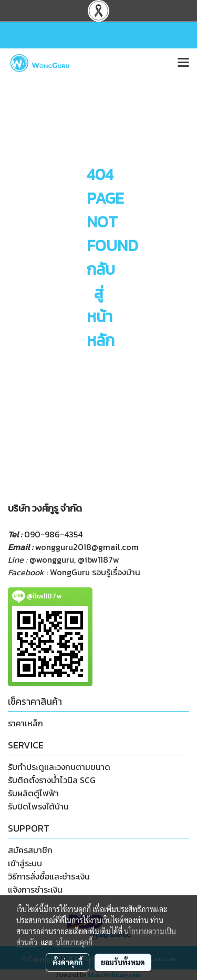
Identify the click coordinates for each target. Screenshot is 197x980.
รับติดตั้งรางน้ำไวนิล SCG (52, 780)
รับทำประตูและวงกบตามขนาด (59, 767)
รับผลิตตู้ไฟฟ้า (33, 793)
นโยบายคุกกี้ (74, 942)
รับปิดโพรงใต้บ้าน (38, 806)
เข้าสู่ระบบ (25, 863)
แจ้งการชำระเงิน (35, 889)
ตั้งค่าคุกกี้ (68, 962)
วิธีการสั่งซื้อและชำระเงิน (49, 876)
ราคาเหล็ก (25, 723)
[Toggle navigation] (183, 63)
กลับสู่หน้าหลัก (101, 305)
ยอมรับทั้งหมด (123, 962)
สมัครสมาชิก (30, 850)
